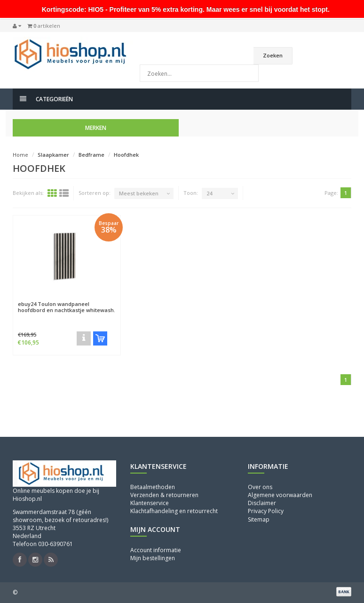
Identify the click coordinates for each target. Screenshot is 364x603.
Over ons (260, 487)
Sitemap (259, 519)
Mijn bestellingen (153, 558)
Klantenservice (150, 503)
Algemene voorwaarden (280, 495)
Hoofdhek (126, 155)
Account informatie (156, 550)
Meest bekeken (139, 193)
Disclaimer (262, 503)
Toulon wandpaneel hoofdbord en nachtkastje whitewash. (67, 307)
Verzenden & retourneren (164, 495)
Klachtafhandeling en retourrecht (174, 511)
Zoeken (273, 55)
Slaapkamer (53, 155)
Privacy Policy (266, 511)
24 (209, 193)
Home (20, 155)
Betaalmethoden (153, 487)
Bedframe (91, 155)
